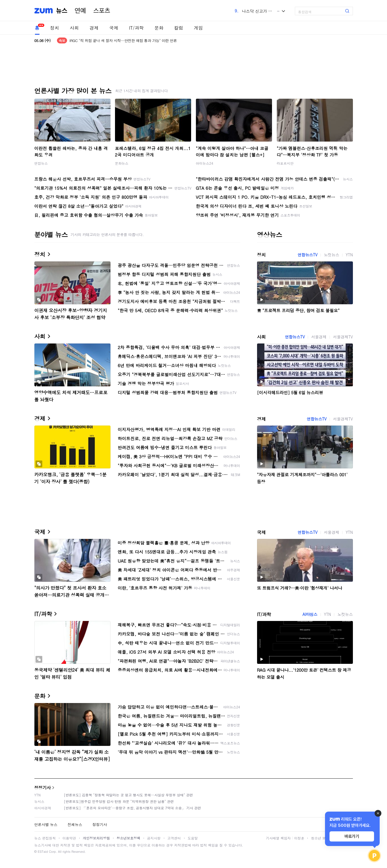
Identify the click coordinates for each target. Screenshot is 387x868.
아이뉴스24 (205, 163)
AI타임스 (310, 614)
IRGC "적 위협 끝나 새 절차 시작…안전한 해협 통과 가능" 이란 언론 (123, 40)
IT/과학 (136, 28)
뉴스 (62, 11)
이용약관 (69, 838)
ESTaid (43, 852)
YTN (349, 255)
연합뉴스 (41, 163)
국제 (114, 28)
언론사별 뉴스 (46, 824)
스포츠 (102, 11)
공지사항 (154, 838)
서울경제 (319, 337)
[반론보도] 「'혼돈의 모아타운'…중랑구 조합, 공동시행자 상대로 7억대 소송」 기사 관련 (133, 808)
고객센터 (174, 838)
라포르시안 (285, 163)
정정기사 (43, 787)
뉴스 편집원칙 (45, 838)
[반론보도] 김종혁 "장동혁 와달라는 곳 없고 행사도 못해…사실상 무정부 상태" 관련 (129, 795)
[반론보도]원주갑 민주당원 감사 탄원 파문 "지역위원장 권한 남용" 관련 (119, 801)
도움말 (193, 838)
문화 (159, 28)
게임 (198, 28)
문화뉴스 (122, 163)
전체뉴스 (75, 824)
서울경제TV (343, 337)
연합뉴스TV (308, 255)
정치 (55, 28)
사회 (74, 28)
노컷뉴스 (331, 255)
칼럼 (179, 28)
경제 (94, 28)
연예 (80, 11)
